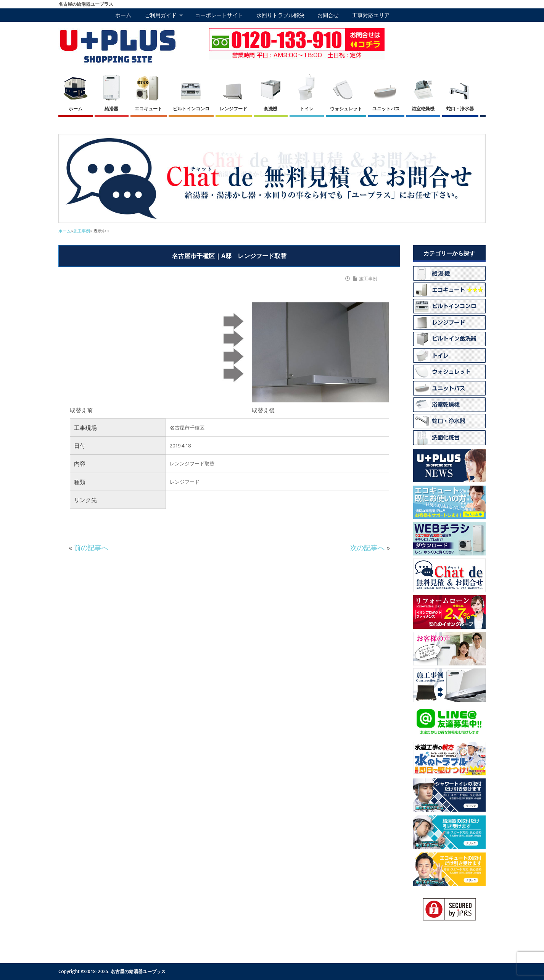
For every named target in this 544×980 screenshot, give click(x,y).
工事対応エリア (371, 15)
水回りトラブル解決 (280, 15)
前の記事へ (91, 547)
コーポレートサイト (219, 15)
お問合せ (328, 15)
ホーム (123, 15)
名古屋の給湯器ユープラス (138, 971)
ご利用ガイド (161, 15)
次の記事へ (367, 547)
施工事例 (368, 279)
